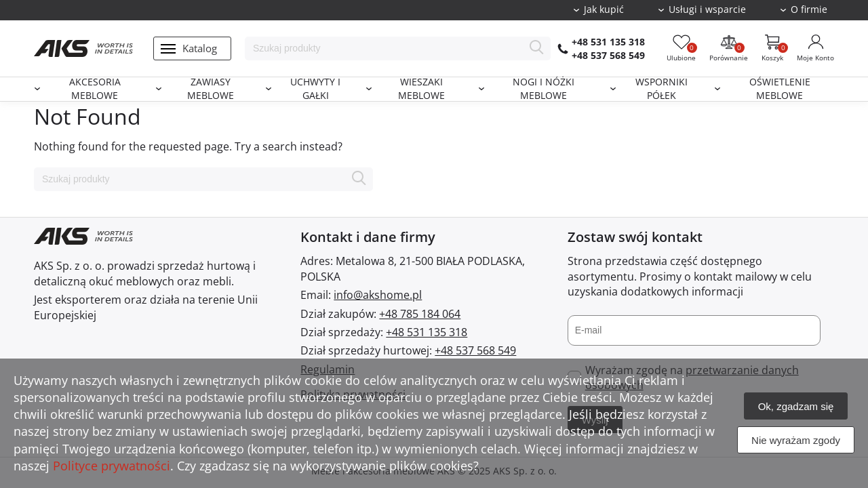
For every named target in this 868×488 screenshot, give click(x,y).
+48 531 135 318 (608, 42)
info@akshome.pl (378, 295)
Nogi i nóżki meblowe (544, 89)
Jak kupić (604, 9)
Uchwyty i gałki (315, 89)
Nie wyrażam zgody (796, 440)
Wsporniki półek (662, 89)
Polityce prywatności (112, 466)
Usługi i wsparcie (707, 9)
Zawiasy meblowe (211, 89)
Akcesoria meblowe (95, 89)
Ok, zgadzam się (796, 406)
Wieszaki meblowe (421, 89)
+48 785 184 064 (420, 314)
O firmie (809, 9)
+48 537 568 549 (608, 55)
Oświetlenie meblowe (780, 89)
